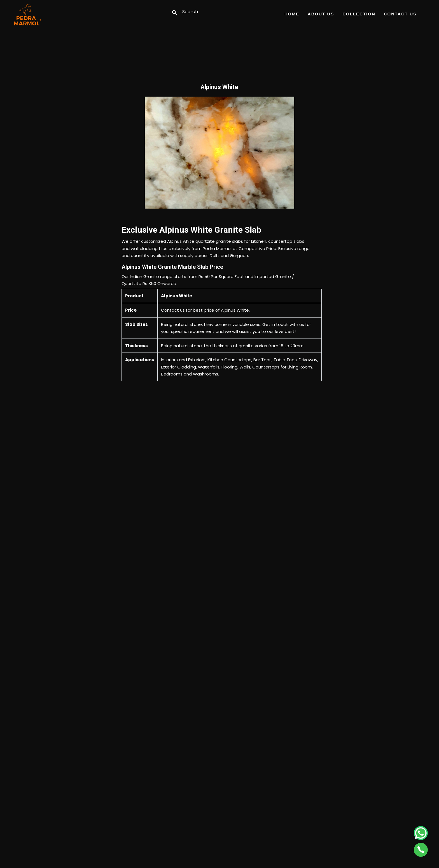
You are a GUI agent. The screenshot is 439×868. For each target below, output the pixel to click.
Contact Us (400, 14)
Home (292, 14)
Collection (359, 14)
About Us (321, 14)
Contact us (173, 310)
